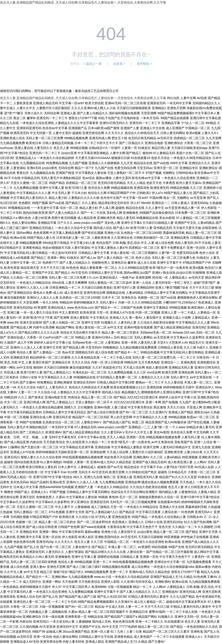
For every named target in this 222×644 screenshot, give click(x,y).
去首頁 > (119, 64)
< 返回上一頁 (92, 64)
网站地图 (173, 98)
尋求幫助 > (144, 64)
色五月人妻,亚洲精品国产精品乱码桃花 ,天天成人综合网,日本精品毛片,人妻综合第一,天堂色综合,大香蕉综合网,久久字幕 (83, 2)
